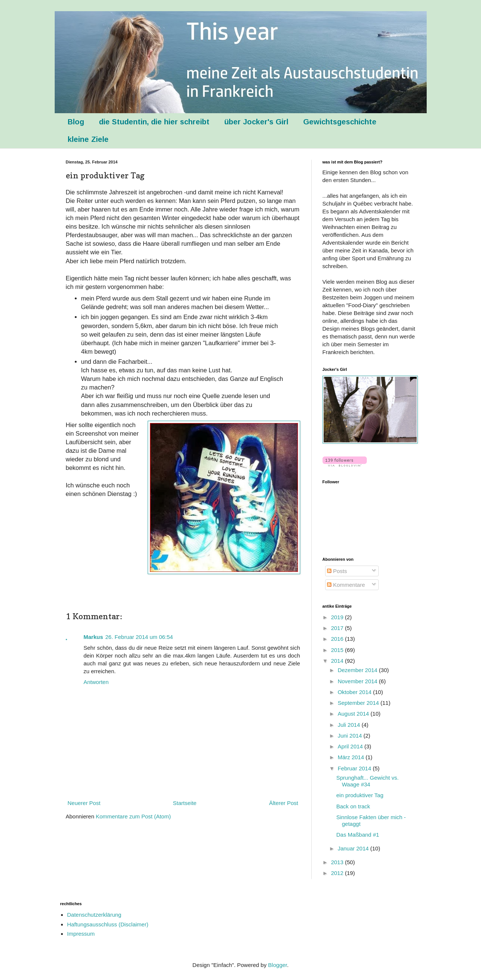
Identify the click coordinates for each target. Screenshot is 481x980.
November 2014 (358, 681)
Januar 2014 (354, 848)
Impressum (81, 934)
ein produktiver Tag (360, 795)
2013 (338, 862)
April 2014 (351, 746)
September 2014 (359, 703)
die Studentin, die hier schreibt (154, 122)
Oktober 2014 (355, 692)
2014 (338, 661)
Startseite (185, 803)
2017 (338, 628)
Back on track (353, 806)
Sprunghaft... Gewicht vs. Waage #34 (368, 781)
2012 (338, 873)
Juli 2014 (350, 725)
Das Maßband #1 (358, 835)
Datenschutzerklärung (94, 915)
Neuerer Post (84, 803)
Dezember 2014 (358, 670)
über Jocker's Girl (256, 122)
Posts (337, 571)
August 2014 (354, 714)
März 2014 (352, 757)
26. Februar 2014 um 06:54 (139, 637)
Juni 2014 (351, 736)
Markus (94, 637)
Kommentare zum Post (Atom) (133, 816)
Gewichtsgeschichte (340, 122)
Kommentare (346, 585)
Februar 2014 (355, 768)
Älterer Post (283, 803)
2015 (338, 650)
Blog (76, 122)
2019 (338, 617)
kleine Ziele (88, 139)
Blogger (278, 965)
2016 (338, 639)
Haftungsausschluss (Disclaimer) (108, 924)
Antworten (96, 682)
